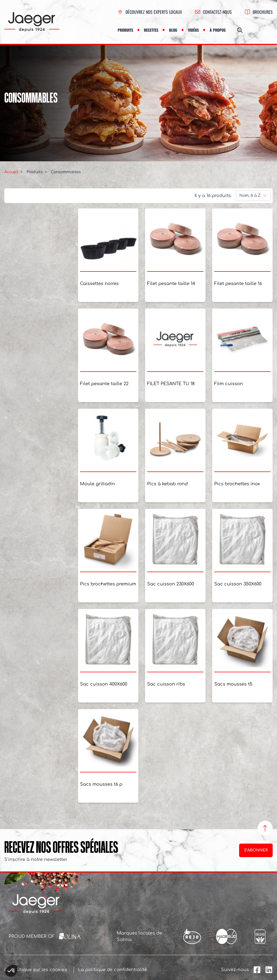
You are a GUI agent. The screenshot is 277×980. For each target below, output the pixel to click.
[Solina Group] (70, 936)
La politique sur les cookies (36, 970)
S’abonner (256, 850)
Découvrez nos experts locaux (150, 12)
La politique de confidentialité (113, 970)
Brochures (259, 12)
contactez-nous (213, 12)
